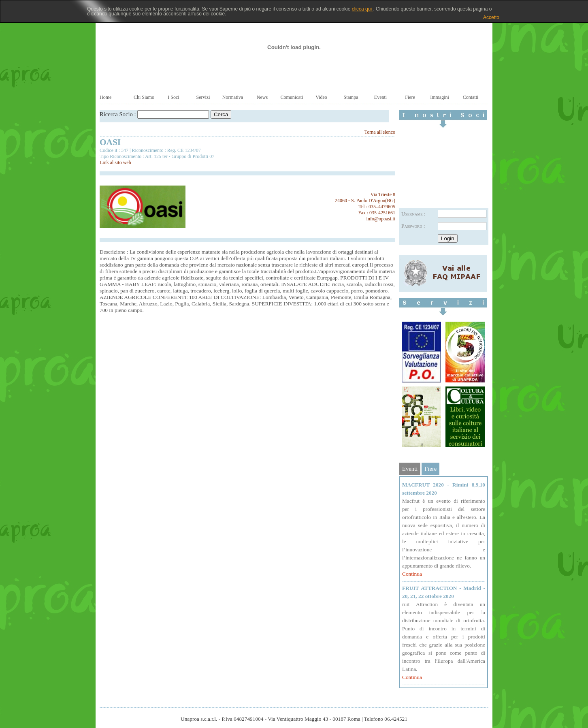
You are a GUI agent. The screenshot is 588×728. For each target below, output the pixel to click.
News (262, 97)
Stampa (351, 97)
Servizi (203, 97)
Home (105, 97)
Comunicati (292, 97)
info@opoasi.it (381, 219)
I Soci (173, 97)
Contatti (471, 97)
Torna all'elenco (380, 132)
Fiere (410, 97)
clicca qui (363, 9)
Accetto (491, 17)
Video (321, 97)
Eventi (380, 97)
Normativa (233, 97)
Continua (412, 574)
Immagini (440, 97)
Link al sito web (115, 162)
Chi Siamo (144, 97)
